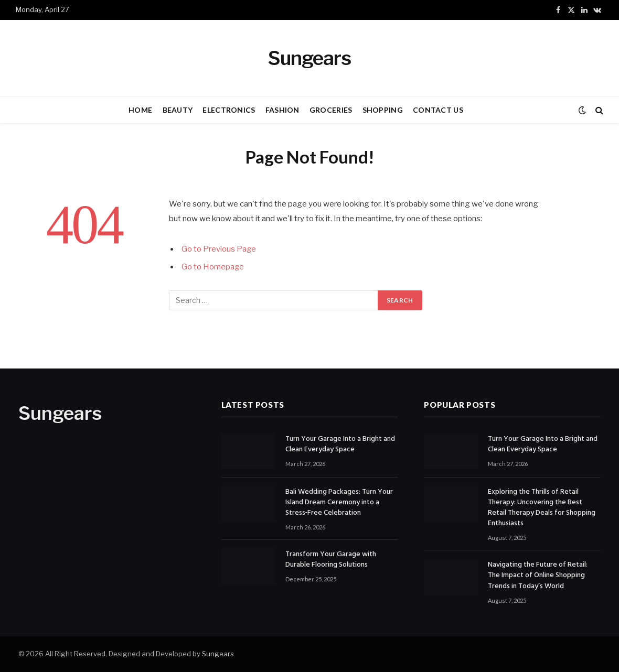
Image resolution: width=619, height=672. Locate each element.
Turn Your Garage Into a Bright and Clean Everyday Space (340, 445)
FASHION (282, 110)
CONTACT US (438, 110)
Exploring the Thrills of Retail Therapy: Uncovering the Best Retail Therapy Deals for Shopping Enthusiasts (542, 508)
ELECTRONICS (229, 110)
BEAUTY (178, 110)
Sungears (218, 654)
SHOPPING (383, 110)
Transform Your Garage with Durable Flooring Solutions (331, 560)
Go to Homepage (213, 267)
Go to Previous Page (219, 249)
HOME (140, 110)
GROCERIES (331, 110)
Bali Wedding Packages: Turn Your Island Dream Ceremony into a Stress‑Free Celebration (339, 503)
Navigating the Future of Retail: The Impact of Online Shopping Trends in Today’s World (538, 576)
